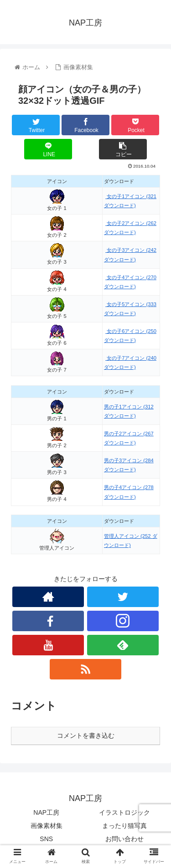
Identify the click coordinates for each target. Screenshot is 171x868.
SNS (46, 839)
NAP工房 (46, 812)
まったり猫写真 (124, 826)
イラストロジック (124, 812)
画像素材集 (47, 826)
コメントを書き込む (86, 735)
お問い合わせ (124, 839)
